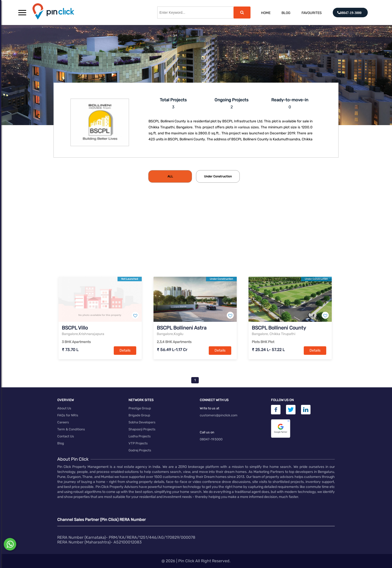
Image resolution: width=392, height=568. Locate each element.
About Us (64, 408)
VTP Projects (138, 443)
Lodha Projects (140, 436)
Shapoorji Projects (142, 429)
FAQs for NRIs (68, 415)
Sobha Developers (142, 422)
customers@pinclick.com (219, 415)
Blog (286, 13)
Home (266, 13)
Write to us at (209, 408)
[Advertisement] (196, 238)
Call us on (207, 432)
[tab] (170, 176)
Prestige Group (140, 408)
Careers (63, 422)
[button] (22, 13)
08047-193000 (211, 439)
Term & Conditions (71, 429)
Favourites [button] (312, 13)
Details (125, 350)
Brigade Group (139, 415)
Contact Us (66, 436)
